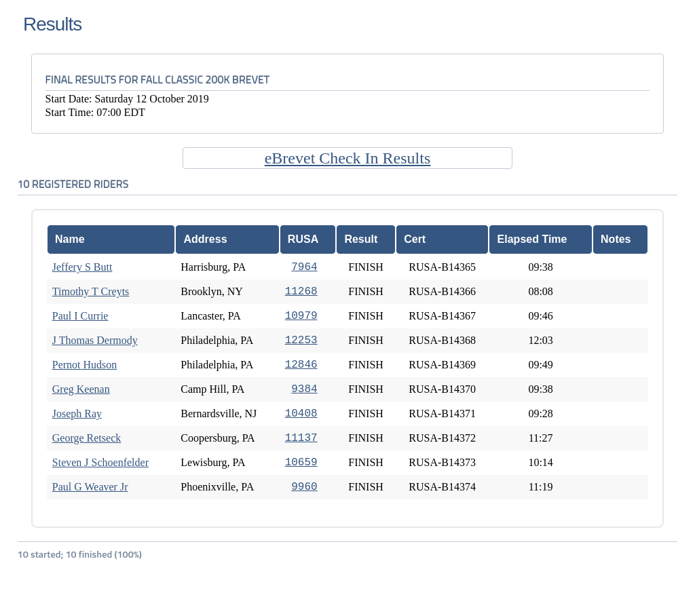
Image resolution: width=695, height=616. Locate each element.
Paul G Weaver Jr (90, 487)
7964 (304, 267)
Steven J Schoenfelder (100, 462)
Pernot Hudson (85, 365)
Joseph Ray (77, 413)
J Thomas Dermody (95, 340)
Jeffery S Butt (82, 267)
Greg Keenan (81, 389)
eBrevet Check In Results (348, 158)
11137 (301, 438)
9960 (304, 487)
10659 (301, 463)
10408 (301, 414)
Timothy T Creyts (91, 291)
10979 (301, 316)
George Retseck (87, 438)
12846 (301, 365)
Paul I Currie (80, 316)
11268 (301, 292)
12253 (301, 341)
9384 (304, 389)
